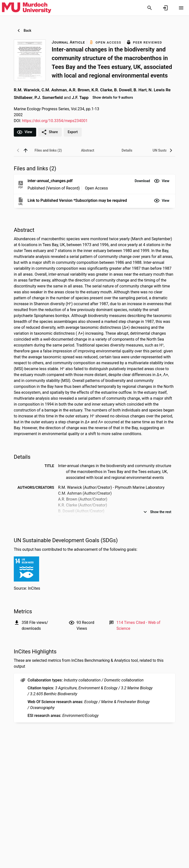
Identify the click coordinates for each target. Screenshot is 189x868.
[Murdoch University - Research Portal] (27, 8)
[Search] (150, 8)
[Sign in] (165, 8)
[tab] (48, 150)
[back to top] (26, 150)
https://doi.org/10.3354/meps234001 (55, 121)
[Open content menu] (181, 8)
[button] (142, 181)
